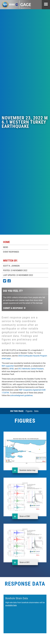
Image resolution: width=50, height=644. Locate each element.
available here (11, 605)
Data (36, 411)
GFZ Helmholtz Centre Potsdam (31, 369)
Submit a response (14, 308)
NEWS (6, 247)
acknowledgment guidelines (21, 395)
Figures (29, 411)
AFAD (12, 369)
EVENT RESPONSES (11, 252)
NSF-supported (8, 366)
